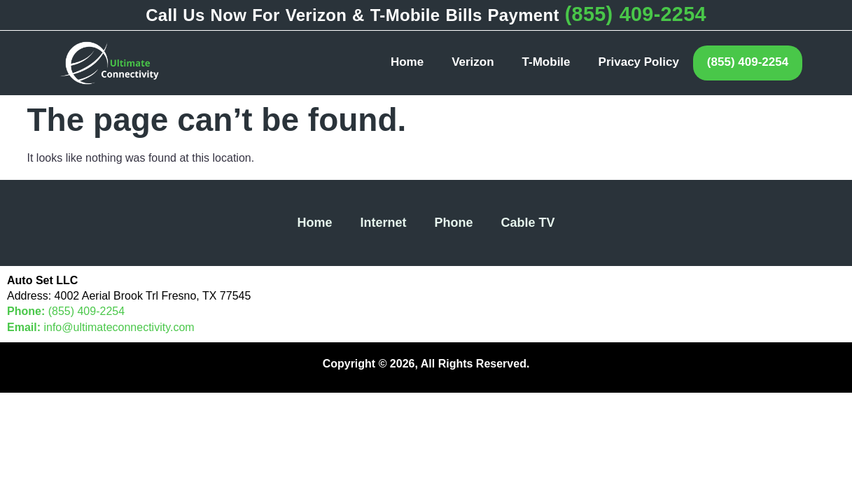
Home (407, 62)
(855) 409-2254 (636, 14)
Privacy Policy (639, 62)
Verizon (473, 62)
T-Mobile (546, 62)
